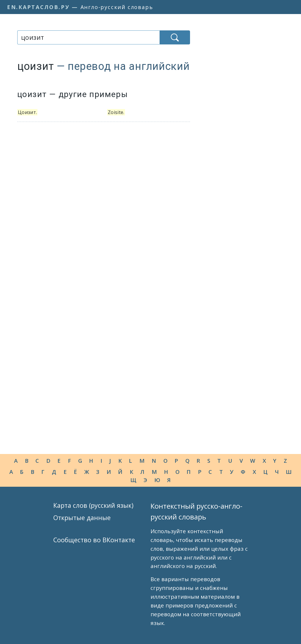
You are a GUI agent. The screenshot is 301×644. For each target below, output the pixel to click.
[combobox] (88, 37)
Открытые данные (82, 518)
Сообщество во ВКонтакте (94, 540)
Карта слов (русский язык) (93, 505)
